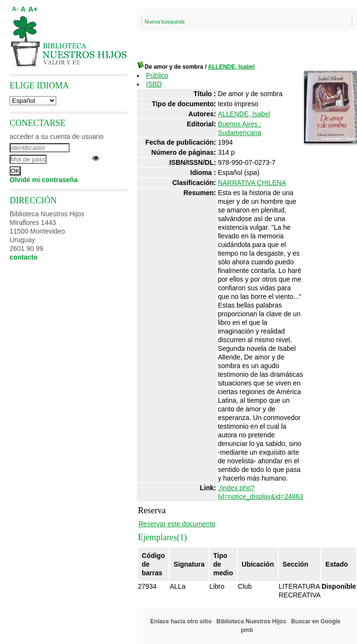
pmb (247, 630)
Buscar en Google (316, 621)
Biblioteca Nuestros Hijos (251, 621)
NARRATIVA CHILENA (252, 183)
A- (15, 9)
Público (157, 75)
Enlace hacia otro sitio (181, 621)
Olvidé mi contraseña (44, 180)
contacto (24, 257)
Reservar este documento (177, 524)
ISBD (154, 84)
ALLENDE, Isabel (231, 67)
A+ (33, 9)
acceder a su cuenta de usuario (56, 136)
